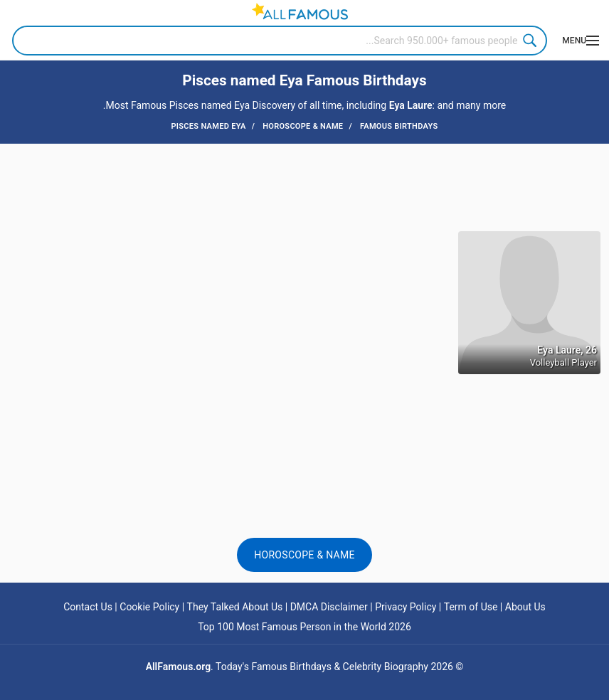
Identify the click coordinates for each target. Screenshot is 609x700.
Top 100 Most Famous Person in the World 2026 (304, 627)
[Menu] (578, 41)
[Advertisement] (304, 186)
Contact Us (88, 607)
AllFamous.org (178, 667)
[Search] (280, 41)
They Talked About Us (235, 607)
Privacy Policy (406, 607)
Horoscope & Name (304, 555)
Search (532, 41)
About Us (525, 607)
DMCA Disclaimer (329, 607)
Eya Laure (411, 105)
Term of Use (471, 607)
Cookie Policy (149, 607)
